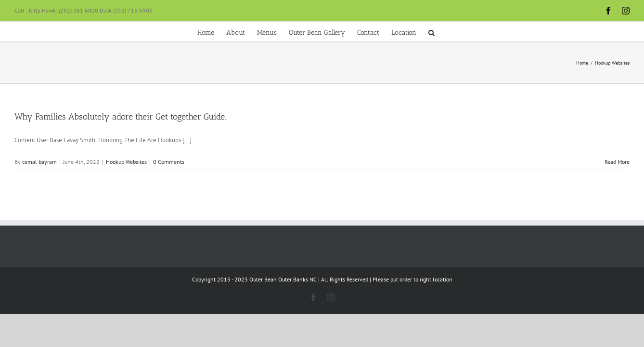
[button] (501, 32)
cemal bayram (39, 162)
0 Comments (169, 162)
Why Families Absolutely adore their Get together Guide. (120, 117)
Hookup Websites (126, 162)
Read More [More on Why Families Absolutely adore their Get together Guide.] (617, 162)
